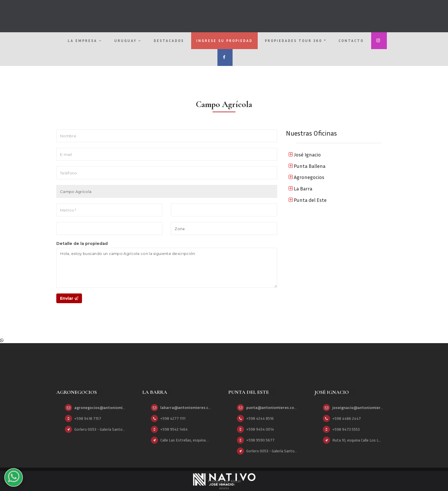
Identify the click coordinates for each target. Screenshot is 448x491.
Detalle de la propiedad (82, 244)
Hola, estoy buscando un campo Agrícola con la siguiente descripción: (167, 268)
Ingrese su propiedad (224, 41)
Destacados (169, 41)
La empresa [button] (85, 41)
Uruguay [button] (128, 41)
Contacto (351, 41)
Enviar (69, 298)
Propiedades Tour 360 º (296, 41)
